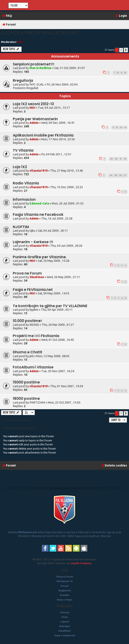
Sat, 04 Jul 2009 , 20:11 (53, 231)
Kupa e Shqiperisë (65, 635)
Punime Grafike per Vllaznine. (40, 257)
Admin (34, 123)
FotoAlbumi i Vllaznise (33, 367)
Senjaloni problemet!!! (34, 64)
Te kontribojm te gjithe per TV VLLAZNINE (50, 306)
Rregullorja (23, 80)
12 (117, 128)
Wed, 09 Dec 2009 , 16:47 (58, 123)
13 (121, 128)
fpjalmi (34, 310)
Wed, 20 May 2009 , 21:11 (63, 277)
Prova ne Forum (27, 273)
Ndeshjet (65, 626)
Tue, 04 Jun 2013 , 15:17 (54, 108)
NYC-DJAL (37, 84)
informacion (24, 199)
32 (125, 159)
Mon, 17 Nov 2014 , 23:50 (58, 139)
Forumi (64, 586)
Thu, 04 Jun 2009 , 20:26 (66, 246)
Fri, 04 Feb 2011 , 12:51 (56, 154)
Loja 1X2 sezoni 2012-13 (33, 104)
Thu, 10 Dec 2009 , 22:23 (67, 187)
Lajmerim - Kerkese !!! (33, 242)
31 (121, 159)
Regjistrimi (65, 590)
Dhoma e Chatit (28, 352)
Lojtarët (65, 622)
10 (125, 73)
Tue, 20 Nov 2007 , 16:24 (58, 371)
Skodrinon (37, 277)
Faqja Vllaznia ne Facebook (38, 215)
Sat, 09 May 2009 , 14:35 (54, 293)
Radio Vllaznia (26, 183)
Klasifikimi (64, 631)
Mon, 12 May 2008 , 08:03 (53, 356)
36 (120, 175)
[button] (126, 50)
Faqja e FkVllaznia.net (33, 290)
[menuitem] (7, 16)
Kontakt (65, 595)
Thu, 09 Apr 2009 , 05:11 (57, 310)
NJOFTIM (21, 227)
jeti (32, 356)
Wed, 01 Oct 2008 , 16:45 (58, 340)
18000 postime (26, 399)
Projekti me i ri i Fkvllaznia (36, 336)
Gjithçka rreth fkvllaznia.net (40, 33)
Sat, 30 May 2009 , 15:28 (54, 261)
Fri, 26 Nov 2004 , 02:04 (62, 84)
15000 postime (26, 382)
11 (113, 128)
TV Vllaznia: (23, 150)
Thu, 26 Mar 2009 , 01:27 (58, 325)
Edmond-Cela (39, 203)
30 (116, 159)
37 (125, 175)
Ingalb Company (81, 563)
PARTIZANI (37, 402)
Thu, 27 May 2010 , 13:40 (67, 171)
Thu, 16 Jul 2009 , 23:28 (57, 218)
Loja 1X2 (20, 167)
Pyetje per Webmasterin (35, 119)
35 (116, 175)
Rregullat (32, 88)
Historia (65, 612)
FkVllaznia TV (65, 581)
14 (125, 128)
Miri (20, 42)
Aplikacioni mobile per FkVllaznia (43, 135)
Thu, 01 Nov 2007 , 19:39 (67, 386)
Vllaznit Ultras (65, 577)
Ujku (32, 231)
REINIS (34, 325)
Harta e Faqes (65, 600)
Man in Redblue (41, 68)
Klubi (65, 617)
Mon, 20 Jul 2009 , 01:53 (68, 203)
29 (111, 159)
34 (111, 175)
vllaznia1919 (39, 171)
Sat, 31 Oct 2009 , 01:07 (70, 68)
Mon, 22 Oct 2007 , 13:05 (64, 402)
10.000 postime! (27, 321)
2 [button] (121, 50)
